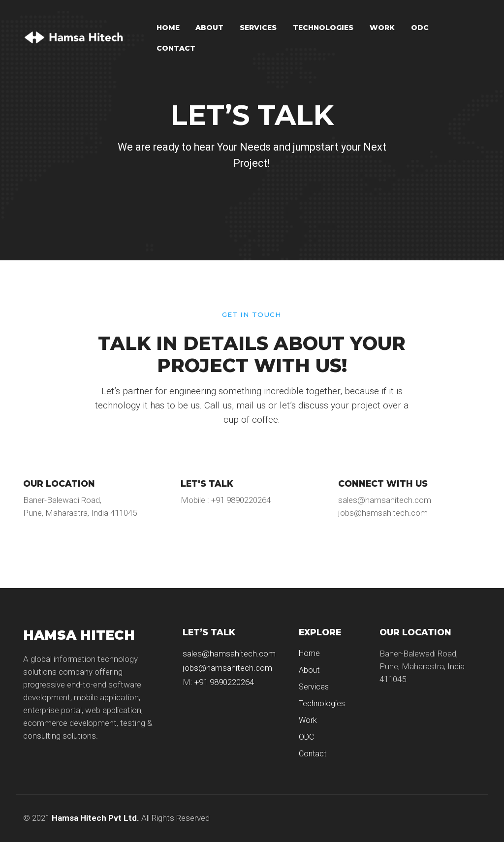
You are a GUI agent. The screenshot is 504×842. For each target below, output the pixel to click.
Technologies (323, 28)
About (209, 28)
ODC (420, 28)
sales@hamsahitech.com (229, 654)
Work (382, 28)
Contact (176, 48)
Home (168, 28)
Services (258, 28)
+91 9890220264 (224, 682)
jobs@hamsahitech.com (227, 668)
